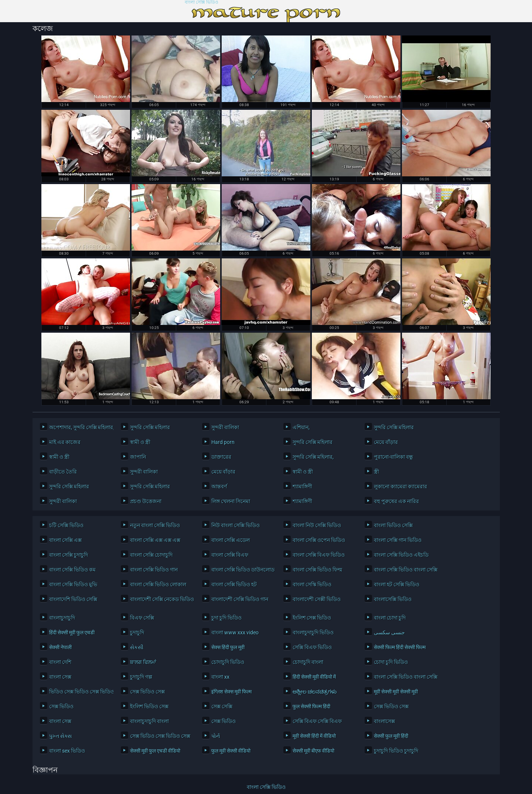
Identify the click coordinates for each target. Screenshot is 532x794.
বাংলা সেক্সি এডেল (231, 540)
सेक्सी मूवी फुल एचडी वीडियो (155, 751)
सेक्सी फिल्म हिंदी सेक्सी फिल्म (400, 647)
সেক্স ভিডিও (61, 706)
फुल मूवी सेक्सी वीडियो (231, 751)
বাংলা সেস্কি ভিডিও (312, 584)
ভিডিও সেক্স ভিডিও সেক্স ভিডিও (80, 692)
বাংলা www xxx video (235, 632)
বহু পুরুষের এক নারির (396, 501)
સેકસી (137, 647)
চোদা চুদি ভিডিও (391, 662)
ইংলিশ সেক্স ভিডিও (312, 618)
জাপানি (138, 457)
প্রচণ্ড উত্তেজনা (146, 501)
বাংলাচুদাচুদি (62, 618)
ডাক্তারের (221, 457)
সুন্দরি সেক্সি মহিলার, (313, 457)
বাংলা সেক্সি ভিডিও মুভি (73, 584)
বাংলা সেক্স (60, 677)
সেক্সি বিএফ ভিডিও (312, 647)
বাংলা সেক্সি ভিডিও (202, 2)
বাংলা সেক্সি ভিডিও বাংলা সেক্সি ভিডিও (404, 570)
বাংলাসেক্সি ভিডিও (393, 599)
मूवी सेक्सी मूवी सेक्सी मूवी (396, 692)
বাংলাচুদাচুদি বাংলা (149, 721)
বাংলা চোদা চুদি (390, 618)
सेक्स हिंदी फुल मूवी (228, 647)
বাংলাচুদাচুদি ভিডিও (313, 632)
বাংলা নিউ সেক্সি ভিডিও (317, 525)
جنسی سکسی (389, 632)
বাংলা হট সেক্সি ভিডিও (397, 584)
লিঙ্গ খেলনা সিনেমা (231, 501)
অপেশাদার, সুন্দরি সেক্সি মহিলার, (80, 427)
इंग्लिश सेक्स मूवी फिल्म (231, 692)
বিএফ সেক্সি (142, 618)
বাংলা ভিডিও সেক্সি (393, 525)
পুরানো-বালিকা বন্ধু (393, 457)
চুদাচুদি (137, 632)
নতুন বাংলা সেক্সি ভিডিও (155, 525)
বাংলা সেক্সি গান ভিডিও (398, 540)
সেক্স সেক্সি (222, 706)
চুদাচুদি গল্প (141, 677)
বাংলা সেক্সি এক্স (65, 540)
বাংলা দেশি (60, 662)
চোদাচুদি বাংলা (308, 662)
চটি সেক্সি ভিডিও (66, 525)
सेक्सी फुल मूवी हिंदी (391, 736)
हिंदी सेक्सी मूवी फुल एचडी (72, 632)
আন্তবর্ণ (219, 486)
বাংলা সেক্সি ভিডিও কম (72, 570)
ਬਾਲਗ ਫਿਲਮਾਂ (143, 662)
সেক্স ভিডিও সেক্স (147, 692)
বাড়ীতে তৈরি (63, 472)
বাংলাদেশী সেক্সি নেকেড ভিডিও (161, 599)
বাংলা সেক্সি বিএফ (230, 555)
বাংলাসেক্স (384, 721)
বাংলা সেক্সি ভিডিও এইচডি (401, 555)
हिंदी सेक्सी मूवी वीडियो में (314, 677)
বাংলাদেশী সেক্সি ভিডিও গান (240, 599)
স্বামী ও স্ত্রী (140, 442)
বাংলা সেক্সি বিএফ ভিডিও (319, 555)
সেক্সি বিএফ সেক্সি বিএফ (317, 721)
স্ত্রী (376, 472)
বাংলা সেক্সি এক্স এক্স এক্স (155, 540)
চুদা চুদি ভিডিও (226, 618)
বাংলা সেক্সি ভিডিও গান (154, 570)
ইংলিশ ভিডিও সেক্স (149, 706)
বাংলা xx (220, 677)
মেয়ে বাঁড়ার (386, 442)
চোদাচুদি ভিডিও (228, 662)
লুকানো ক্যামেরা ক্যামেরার (400, 486)
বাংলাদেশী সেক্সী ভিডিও (317, 599)
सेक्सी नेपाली (60, 647)
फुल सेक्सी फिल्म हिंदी (311, 706)
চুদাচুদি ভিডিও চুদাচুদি (396, 751)
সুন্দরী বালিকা (225, 427)
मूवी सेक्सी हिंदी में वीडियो (314, 736)
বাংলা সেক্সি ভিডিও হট (234, 584)
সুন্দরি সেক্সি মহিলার (150, 427)
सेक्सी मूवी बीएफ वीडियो (313, 751)
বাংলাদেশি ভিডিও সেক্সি (73, 599)
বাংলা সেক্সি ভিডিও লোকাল (158, 584)
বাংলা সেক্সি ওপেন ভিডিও (319, 540)
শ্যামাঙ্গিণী (302, 486)
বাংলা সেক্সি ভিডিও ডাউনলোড (242, 570)
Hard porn (223, 442)
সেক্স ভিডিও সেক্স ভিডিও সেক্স (160, 736)
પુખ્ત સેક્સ (60, 736)
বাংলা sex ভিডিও (67, 751)
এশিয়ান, (301, 427)
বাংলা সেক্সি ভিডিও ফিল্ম (317, 570)
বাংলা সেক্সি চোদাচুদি (151, 555)
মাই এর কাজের (65, 442)
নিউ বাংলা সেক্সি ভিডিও (236, 525)
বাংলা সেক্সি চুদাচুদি (69, 555)
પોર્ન (216, 736)
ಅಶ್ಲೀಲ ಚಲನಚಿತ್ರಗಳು (315, 692)
